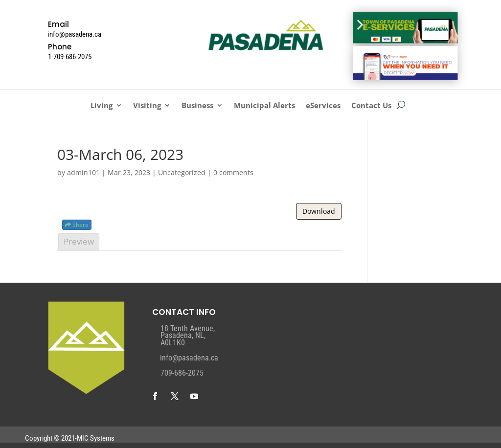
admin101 (83, 172)
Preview (79, 241)
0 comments (233, 172)
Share (77, 225)
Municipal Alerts (264, 106)
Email (58, 24)
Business (197, 106)
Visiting (147, 106)
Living (102, 106)
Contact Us (371, 106)
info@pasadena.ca (189, 358)
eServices (323, 106)
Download (319, 211)
